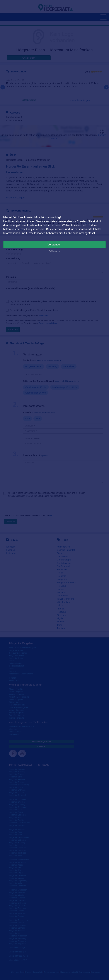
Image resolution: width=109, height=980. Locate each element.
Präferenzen (55, 251)
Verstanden (54, 245)
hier (61, 233)
